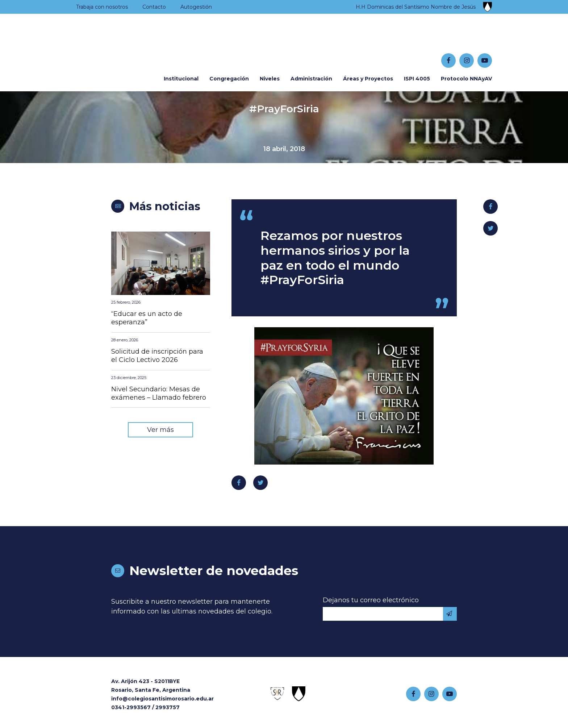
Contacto (154, 7)
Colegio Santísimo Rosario (121, 44)
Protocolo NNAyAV (466, 79)
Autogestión (196, 7)
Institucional (181, 79)
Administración (311, 79)
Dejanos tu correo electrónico (371, 600)
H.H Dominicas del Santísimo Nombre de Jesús (416, 7)
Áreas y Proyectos (368, 79)
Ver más (160, 430)
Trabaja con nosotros (102, 7)
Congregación (229, 79)
